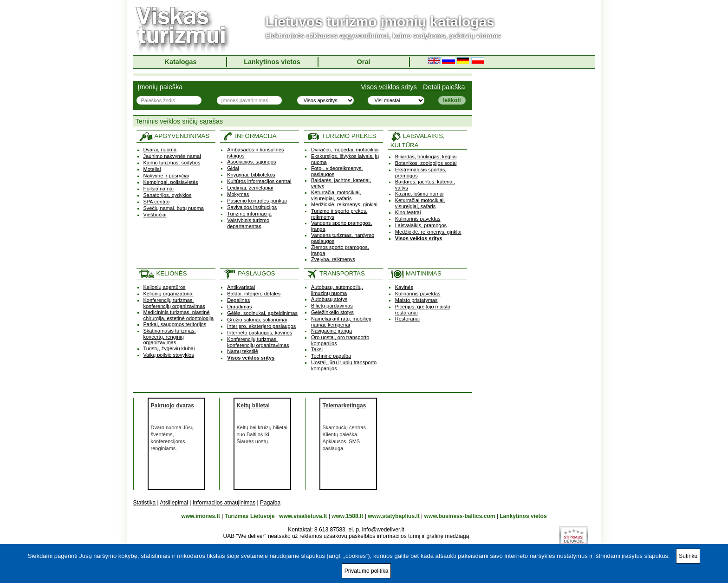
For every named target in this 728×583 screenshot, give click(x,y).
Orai (364, 62)
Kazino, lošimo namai (419, 194)
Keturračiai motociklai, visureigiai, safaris (336, 195)
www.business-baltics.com (460, 516)
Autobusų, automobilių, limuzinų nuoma (337, 290)
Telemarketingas (344, 406)
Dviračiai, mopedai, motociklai (345, 150)
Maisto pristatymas (416, 300)
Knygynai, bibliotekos (251, 175)
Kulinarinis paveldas (418, 219)
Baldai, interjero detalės (254, 294)
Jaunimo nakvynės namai (172, 156)
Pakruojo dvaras (172, 406)
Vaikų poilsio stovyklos (169, 355)
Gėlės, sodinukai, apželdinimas (262, 313)
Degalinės (238, 300)
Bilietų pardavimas (332, 306)
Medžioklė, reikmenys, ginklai (344, 204)
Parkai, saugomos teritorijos (175, 324)
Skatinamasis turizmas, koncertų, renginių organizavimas (170, 337)
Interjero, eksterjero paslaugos (261, 326)
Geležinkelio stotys (332, 312)
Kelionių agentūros (165, 287)
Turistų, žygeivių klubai (169, 348)
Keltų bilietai (253, 406)
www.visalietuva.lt (303, 516)
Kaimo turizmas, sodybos (172, 163)
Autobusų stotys (329, 299)
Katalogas (181, 62)
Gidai (233, 168)
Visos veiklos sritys (389, 87)
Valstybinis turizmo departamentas (248, 223)
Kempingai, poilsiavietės (171, 182)
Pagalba (270, 503)
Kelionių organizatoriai (169, 294)
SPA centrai (157, 202)
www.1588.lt (347, 516)
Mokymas (238, 194)
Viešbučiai (155, 215)
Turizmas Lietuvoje (250, 516)
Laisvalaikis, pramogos (421, 225)
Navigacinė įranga (331, 331)
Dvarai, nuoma (160, 150)
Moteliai (152, 169)
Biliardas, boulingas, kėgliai (426, 157)
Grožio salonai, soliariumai (257, 320)
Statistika (145, 503)
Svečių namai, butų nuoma (174, 208)
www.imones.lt (201, 516)
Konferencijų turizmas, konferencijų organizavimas (174, 303)
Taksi (317, 349)
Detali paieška (444, 87)
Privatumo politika (367, 571)
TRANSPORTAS (336, 273)
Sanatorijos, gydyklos (168, 195)
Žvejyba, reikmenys (333, 259)
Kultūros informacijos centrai (259, 181)
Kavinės (404, 287)
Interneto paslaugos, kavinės (260, 333)
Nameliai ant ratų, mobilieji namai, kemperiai (341, 322)
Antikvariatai (241, 287)
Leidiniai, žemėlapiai (250, 188)
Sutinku (688, 556)
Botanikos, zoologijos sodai (426, 163)
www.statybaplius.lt (394, 516)
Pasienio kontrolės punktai (257, 201)
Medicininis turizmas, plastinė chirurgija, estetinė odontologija (179, 315)
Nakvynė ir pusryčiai (166, 176)
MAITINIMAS (416, 273)
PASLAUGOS (249, 273)
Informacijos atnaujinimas (224, 503)
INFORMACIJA (249, 136)
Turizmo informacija (249, 214)
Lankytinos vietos (272, 62)
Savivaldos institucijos (252, 207)
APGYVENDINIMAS (174, 136)
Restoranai (407, 319)
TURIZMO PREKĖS (341, 136)
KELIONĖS (163, 273)
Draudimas (239, 307)
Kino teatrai (408, 212)
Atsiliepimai (174, 503)
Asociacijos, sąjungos (251, 162)
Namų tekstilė (243, 351)
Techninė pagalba (331, 356)
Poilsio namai (159, 189)
